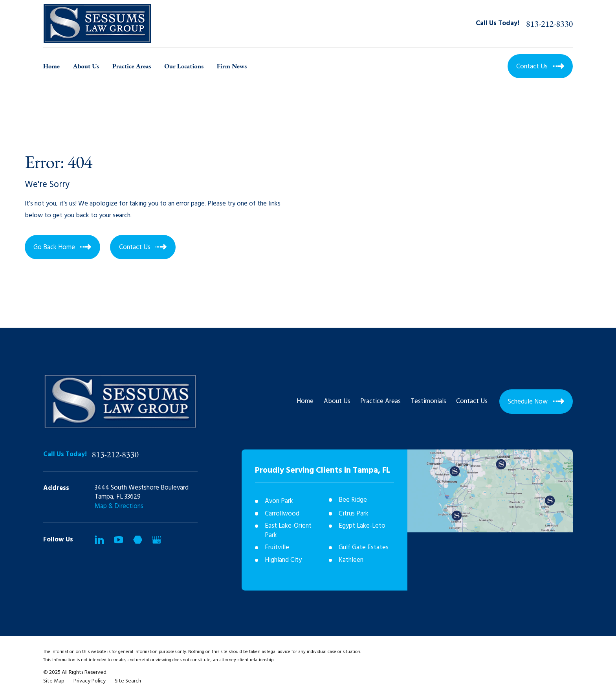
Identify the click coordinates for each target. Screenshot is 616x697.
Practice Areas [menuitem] (132, 66)
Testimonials (429, 401)
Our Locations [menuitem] (184, 66)
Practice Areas (380, 401)
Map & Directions (119, 506)
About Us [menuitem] (86, 66)
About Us (337, 401)
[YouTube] (118, 540)
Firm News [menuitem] (232, 66)
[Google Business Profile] (157, 540)
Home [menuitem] (51, 66)
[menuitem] (54, 681)
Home (305, 401)
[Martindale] (138, 540)
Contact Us (472, 401)
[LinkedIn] (99, 540)
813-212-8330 (550, 24)
